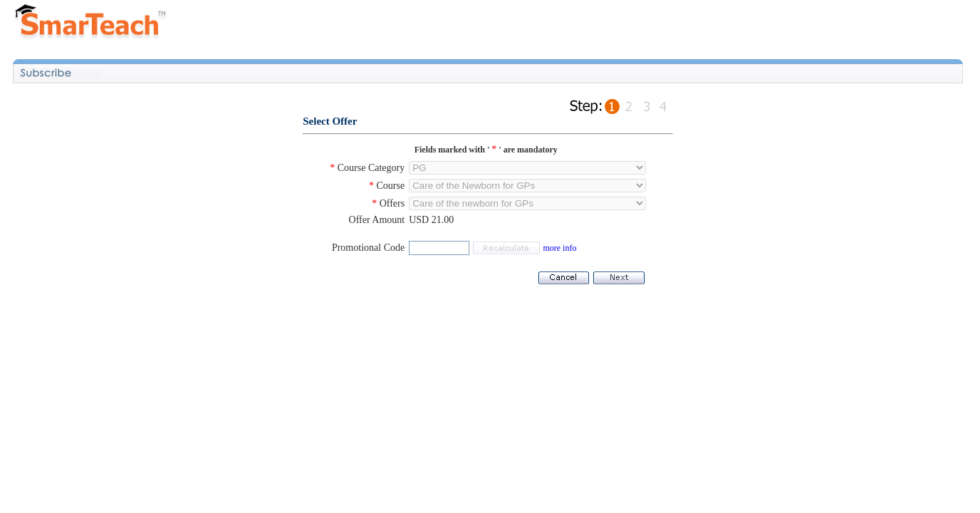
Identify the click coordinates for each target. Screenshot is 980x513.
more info (559, 248)
